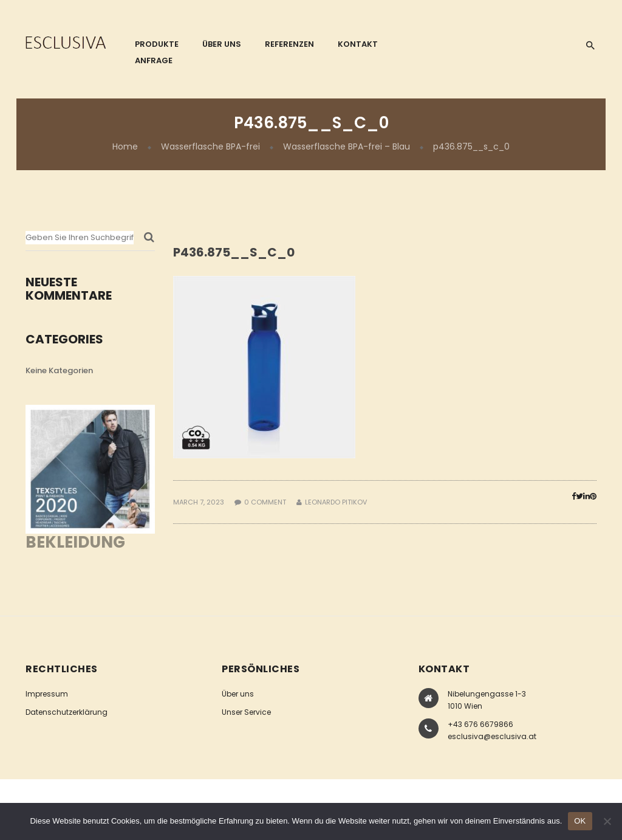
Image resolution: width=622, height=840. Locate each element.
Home (125, 146)
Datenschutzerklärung (67, 712)
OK (580, 821)
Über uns (238, 694)
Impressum (47, 694)
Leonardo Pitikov (336, 502)
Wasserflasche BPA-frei (210, 146)
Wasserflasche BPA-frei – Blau (347, 146)
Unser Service (246, 712)
